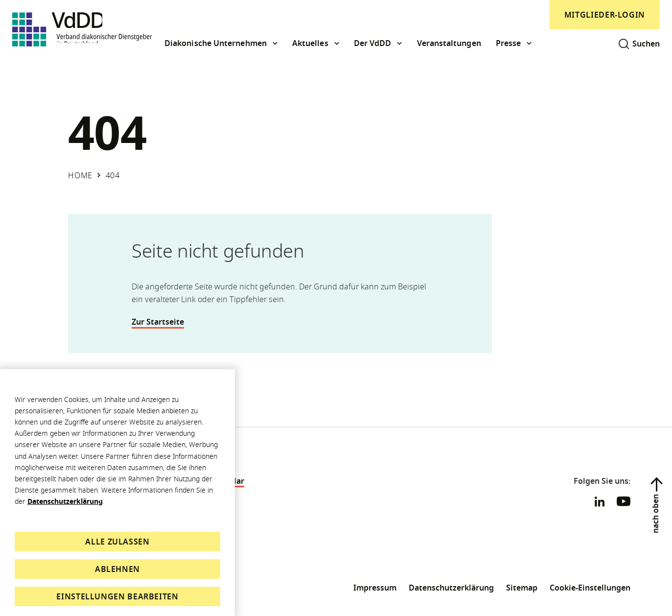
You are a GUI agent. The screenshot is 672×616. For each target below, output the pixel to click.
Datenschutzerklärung (65, 501)
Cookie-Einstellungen (590, 588)
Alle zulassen (117, 542)
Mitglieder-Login (605, 15)
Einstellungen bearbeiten (117, 596)
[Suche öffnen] (636, 44)
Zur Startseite (163, 322)
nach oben (655, 514)
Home (80, 175)
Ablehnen (117, 569)
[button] (221, 43)
